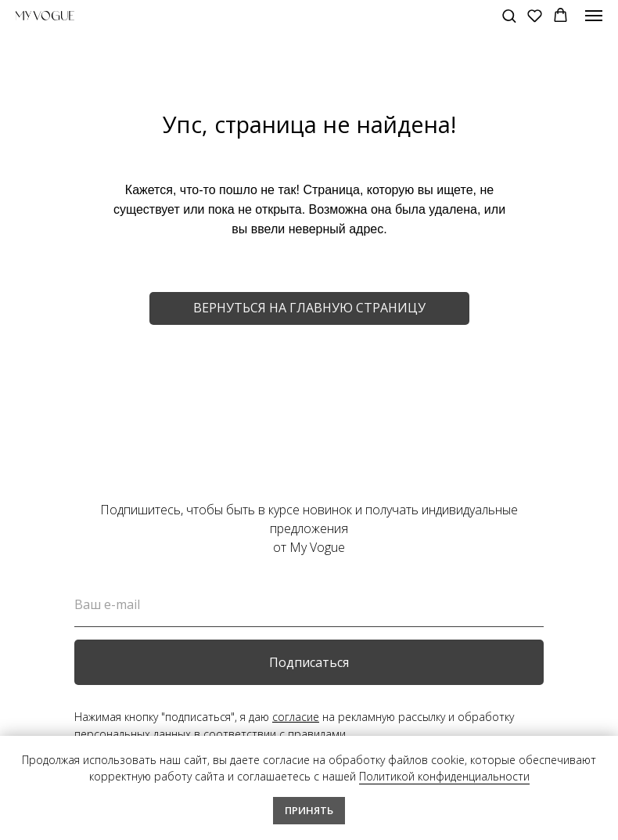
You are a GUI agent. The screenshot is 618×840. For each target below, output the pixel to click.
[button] (509, 15)
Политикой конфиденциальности (444, 776)
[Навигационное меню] (594, 16)
